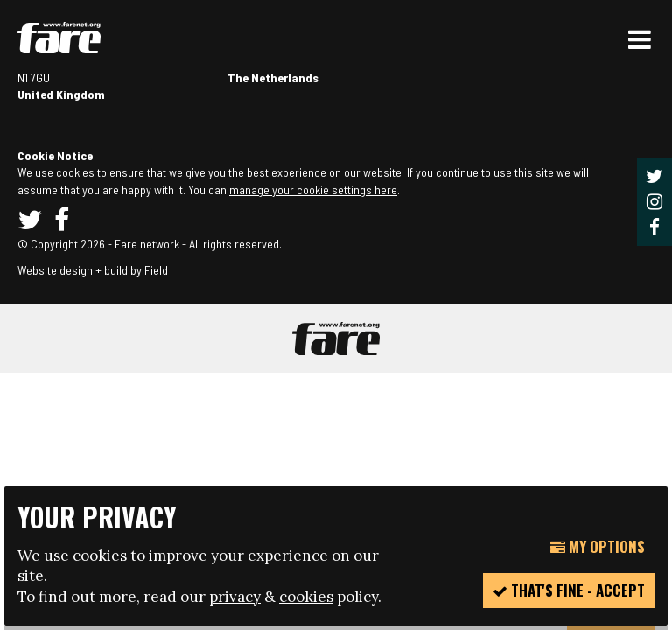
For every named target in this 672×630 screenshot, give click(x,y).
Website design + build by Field (93, 270)
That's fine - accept (569, 590)
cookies (306, 597)
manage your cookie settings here (313, 189)
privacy (235, 597)
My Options (598, 546)
